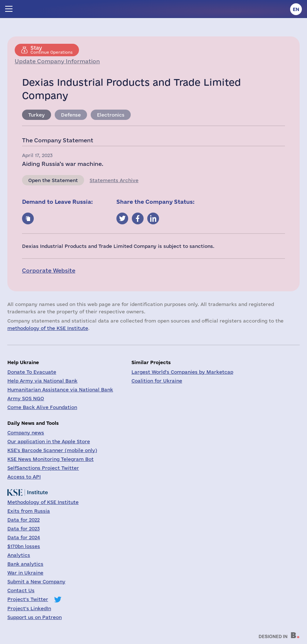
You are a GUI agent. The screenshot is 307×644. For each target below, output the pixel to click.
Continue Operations (52, 50)
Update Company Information (57, 61)
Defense (71, 115)
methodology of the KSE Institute (48, 328)
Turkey (37, 115)
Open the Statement (53, 180)
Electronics (111, 115)
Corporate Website (49, 271)
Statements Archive (114, 180)
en (296, 9)
